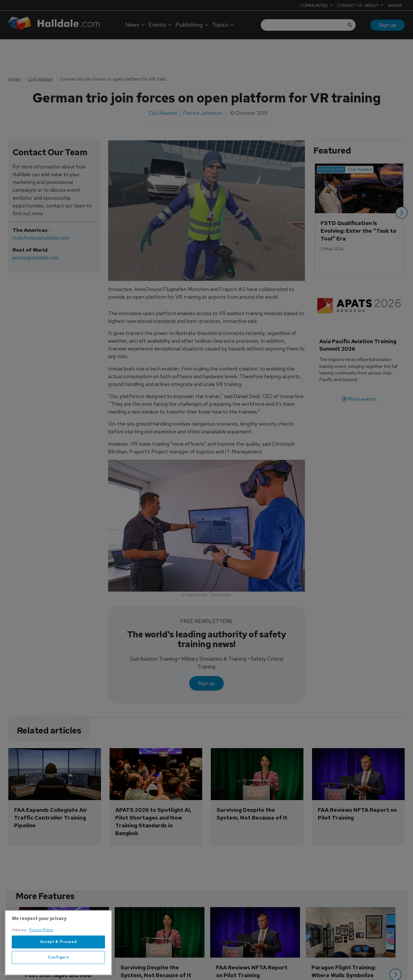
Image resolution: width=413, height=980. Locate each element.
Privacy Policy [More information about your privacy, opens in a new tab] (41, 960)
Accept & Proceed (59, 972)
